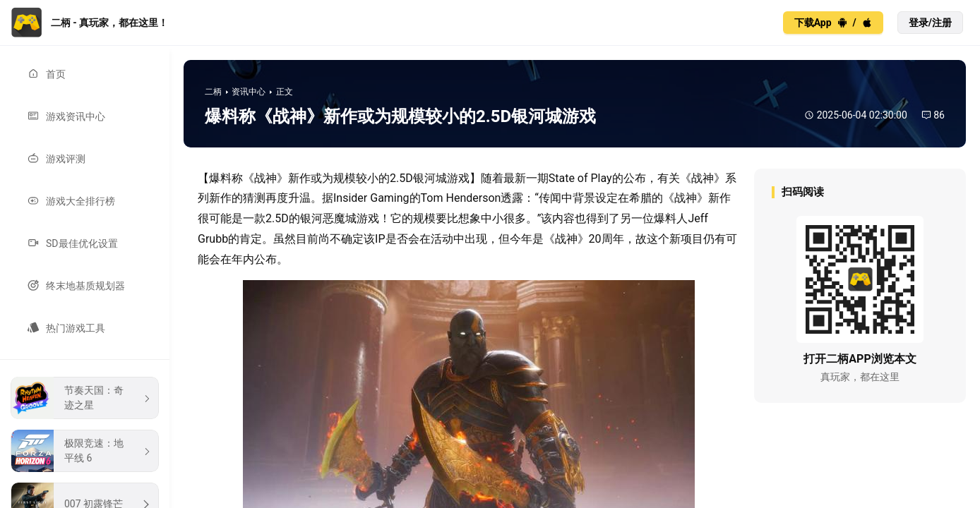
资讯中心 (249, 92)
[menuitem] (85, 74)
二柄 (213, 92)
